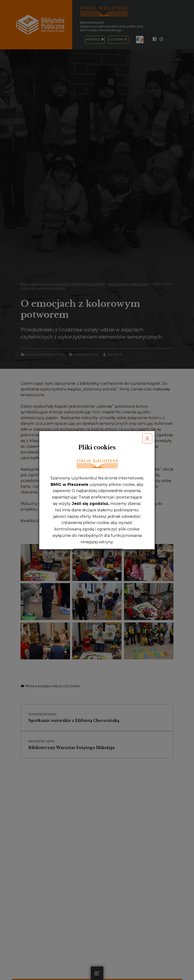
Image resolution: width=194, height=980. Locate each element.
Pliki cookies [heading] (97, 447)
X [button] (147, 439)
